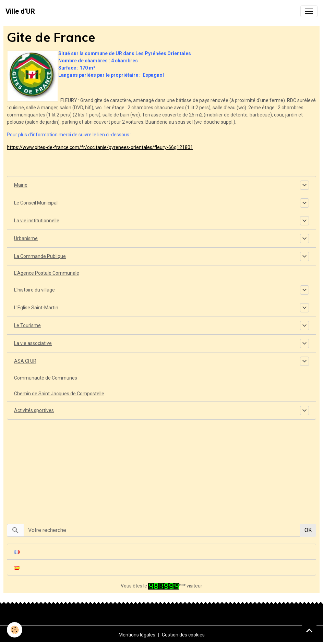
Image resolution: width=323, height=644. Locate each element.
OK (308, 530)
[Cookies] (15, 630)
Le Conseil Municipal (36, 203)
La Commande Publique (40, 256)
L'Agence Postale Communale (47, 273)
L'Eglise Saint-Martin (36, 308)
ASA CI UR (25, 361)
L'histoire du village (34, 290)
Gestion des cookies (183, 635)
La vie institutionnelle (37, 221)
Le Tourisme (27, 325)
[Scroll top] (309, 630)
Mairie (21, 185)
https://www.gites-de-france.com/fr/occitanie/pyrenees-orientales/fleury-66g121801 (100, 147)
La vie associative (33, 343)
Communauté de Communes (46, 378)
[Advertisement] (161, 468)
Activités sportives (34, 410)
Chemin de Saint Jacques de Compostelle (59, 394)
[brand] (20, 11)
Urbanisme (26, 238)
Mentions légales (137, 635)
